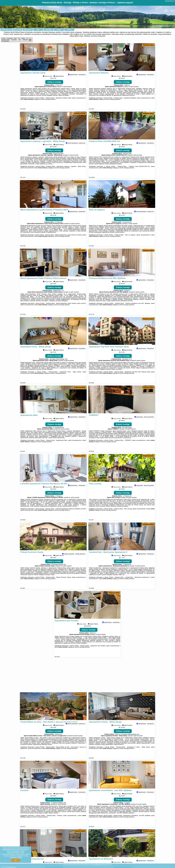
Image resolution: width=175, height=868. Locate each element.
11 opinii (71, 161)
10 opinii (66, 366)
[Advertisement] (87, 676)
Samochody (49, 30)
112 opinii (63, 572)
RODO (20, 857)
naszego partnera (50, 105)
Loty (38, 30)
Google (5, 849)
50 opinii (137, 366)
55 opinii (137, 298)
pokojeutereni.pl (170, 1)
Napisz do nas (108, 865)
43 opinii (131, 92)
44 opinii (58, 810)
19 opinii (138, 810)
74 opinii (64, 92)
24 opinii (98, 640)
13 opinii (72, 229)
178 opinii (127, 435)
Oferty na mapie (17, 30)
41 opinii (71, 503)
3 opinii (135, 741)
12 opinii (130, 229)
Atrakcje (59, 30)
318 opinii (128, 503)
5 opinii (135, 161)
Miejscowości (28, 30)
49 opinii (62, 435)
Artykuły (69, 30)
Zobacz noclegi (54, 88)
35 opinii (75, 741)
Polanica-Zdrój (80, 45)
